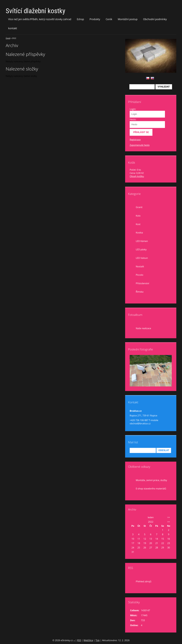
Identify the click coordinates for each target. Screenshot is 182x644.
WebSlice (88, 640)
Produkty (95, 19)
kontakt (13, 28)
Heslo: (133, 119)
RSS (79, 640)
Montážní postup (128, 19)
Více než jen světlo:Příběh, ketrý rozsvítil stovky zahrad (40, 19)
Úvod (8, 38)
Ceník (109, 19)
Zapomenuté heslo (140, 145)
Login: (133, 109)
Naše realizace (143, 328)
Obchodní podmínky (155, 19)
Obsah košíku (137, 176)
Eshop (80, 19)
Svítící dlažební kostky (35, 11)
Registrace (135, 140)
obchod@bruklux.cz (140, 423)
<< (133, 517)
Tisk (97, 640)
